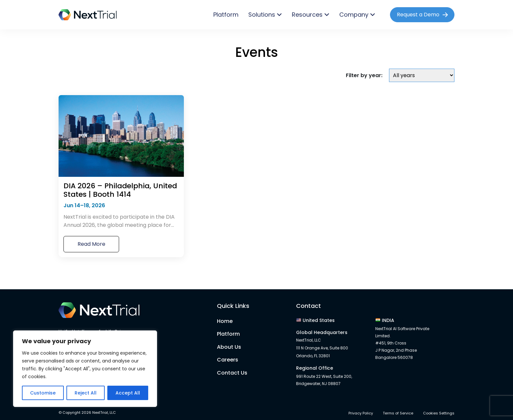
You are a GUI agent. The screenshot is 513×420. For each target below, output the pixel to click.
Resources (307, 15)
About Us (229, 347)
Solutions (262, 15)
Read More (91, 244)
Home (225, 321)
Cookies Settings (439, 413)
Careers (228, 360)
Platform (226, 15)
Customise (43, 393)
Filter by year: (364, 75)
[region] (85, 369)
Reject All (86, 393)
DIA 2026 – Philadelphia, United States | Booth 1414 (120, 190)
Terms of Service (398, 413)
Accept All (128, 393)
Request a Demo (418, 15)
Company (354, 15)
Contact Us (232, 373)
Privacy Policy (361, 413)
